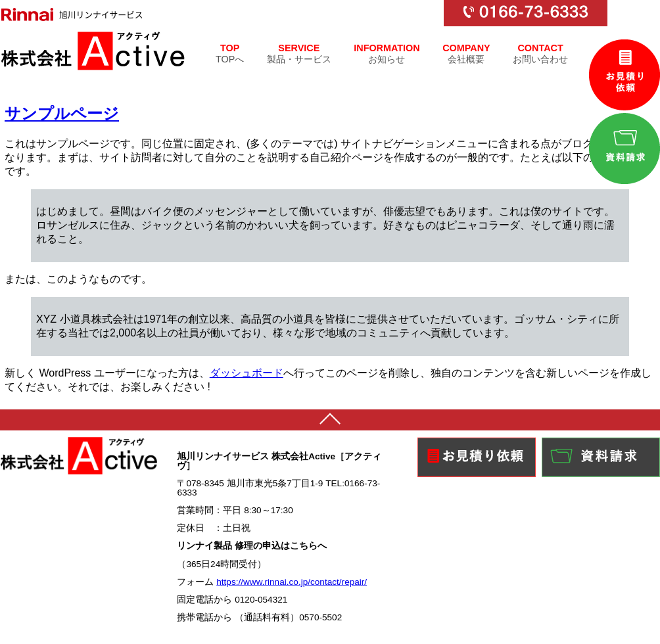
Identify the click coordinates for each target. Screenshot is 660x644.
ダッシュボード (247, 373)
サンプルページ (62, 113)
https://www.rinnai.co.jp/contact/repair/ (292, 582)
